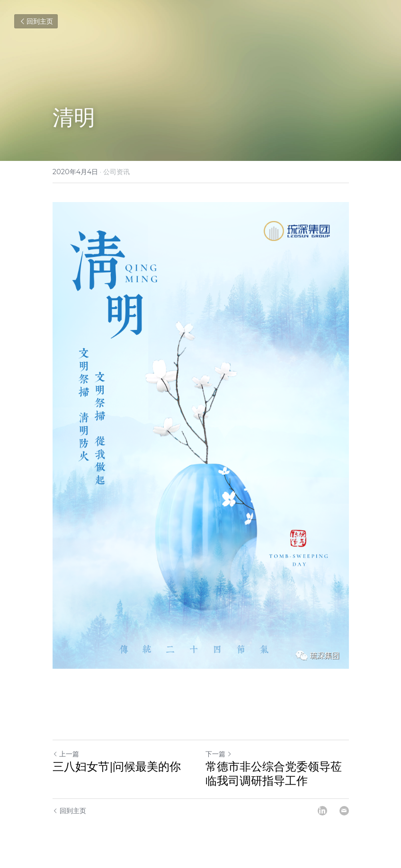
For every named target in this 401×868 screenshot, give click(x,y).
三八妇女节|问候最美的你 (117, 766)
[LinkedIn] (322, 811)
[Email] (344, 811)
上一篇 (66, 754)
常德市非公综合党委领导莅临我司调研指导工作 (274, 774)
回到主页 (36, 21)
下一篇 (219, 754)
